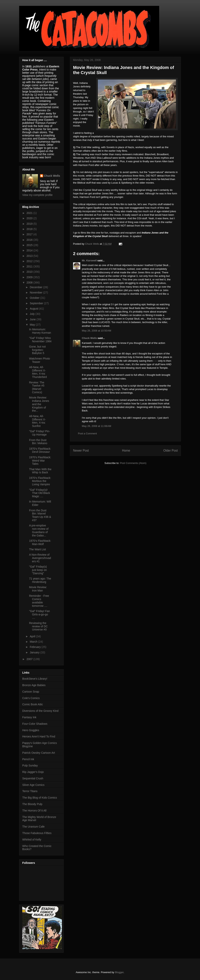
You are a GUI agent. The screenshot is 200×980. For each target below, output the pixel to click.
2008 (30, 283)
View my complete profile (37, 195)
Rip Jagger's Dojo (33, 772)
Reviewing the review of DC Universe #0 (38, 626)
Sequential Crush (33, 778)
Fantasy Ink (29, 717)
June (33, 319)
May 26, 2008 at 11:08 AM (96, 426)
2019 (30, 224)
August (34, 309)
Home (126, 451)
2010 (30, 272)
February (36, 647)
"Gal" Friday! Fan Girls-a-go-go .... (39, 614)
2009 (30, 277)
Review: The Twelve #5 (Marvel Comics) (37, 387)
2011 (30, 266)
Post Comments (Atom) (133, 463)
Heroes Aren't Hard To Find (39, 736)
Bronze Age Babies (34, 685)
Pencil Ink (28, 759)
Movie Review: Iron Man (38, 589)
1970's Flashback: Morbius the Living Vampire (40, 481)
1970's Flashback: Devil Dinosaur (40, 450)
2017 (30, 234)
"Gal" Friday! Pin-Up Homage (40, 433)
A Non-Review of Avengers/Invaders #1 (40, 558)
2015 (30, 245)
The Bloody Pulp (32, 804)
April (33, 636)
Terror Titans (30, 791)
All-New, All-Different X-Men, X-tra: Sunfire (37, 421)
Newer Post (81, 451)
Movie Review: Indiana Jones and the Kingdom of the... (39, 404)
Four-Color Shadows (35, 724)
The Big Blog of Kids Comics (40, 798)
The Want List (37, 549)
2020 (30, 218)
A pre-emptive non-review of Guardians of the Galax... (39, 530)
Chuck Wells (89, 338)
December (36, 287)
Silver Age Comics (33, 785)
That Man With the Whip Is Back (40, 471)
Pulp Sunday (30, 765)
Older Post (171, 451)
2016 (30, 240)
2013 (30, 256)
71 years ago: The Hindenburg (40, 580)
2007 (30, 659)
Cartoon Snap (31, 692)
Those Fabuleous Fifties (37, 833)
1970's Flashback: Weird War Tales (40, 461)
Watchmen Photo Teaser (40, 360)
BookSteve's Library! (35, 679)
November (36, 293)
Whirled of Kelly (32, 840)
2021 (30, 213)
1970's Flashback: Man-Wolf (40, 542)
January (35, 652)
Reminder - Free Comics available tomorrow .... (39, 601)
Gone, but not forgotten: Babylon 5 (37, 350)
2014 (30, 250)
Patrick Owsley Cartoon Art (39, 753)
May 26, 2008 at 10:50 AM (96, 331)
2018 (30, 229)
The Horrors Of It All (34, 811)
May (33, 325)
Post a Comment (87, 433)
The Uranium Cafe (33, 827)
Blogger (119, 972)
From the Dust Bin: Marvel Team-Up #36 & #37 (40, 515)
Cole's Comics (31, 698)
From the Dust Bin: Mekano (38, 442)
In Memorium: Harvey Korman (40, 331)
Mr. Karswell (89, 260)
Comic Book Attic (33, 704)
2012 (30, 261)
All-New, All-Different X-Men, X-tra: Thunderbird (38, 372)
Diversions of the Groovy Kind (40, 711)
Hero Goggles (31, 730)
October (35, 298)
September (37, 303)
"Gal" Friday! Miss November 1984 (40, 340)
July (33, 314)
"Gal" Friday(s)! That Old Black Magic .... (40, 493)
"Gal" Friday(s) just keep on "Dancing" (38, 570)
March (34, 642)
